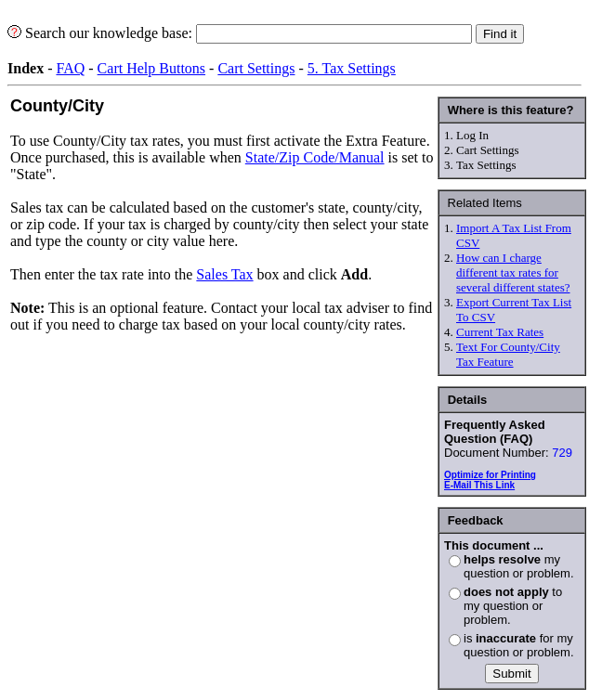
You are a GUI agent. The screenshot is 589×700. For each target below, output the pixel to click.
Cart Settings (256, 68)
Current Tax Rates (500, 332)
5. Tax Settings (352, 68)
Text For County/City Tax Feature (508, 354)
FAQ (70, 68)
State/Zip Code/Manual (315, 157)
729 (562, 453)
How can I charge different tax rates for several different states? (513, 272)
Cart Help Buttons (151, 68)
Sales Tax (224, 274)
